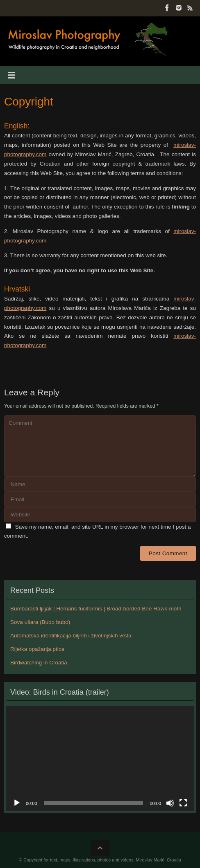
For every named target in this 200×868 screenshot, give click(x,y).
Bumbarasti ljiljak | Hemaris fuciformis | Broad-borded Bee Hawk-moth (96, 609)
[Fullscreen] (183, 803)
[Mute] (170, 803)
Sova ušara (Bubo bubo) (40, 622)
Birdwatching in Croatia (39, 663)
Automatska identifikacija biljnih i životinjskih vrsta (71, 636)
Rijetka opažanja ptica (37, 649)
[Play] (17, 803)
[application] (100, 758)
